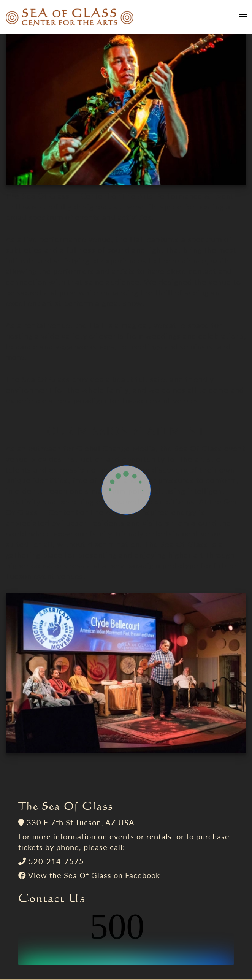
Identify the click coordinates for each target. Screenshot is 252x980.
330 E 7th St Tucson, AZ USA (81, 822)
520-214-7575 (56, 861)
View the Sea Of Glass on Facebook (94, 875)
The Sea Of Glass (66, 806)
